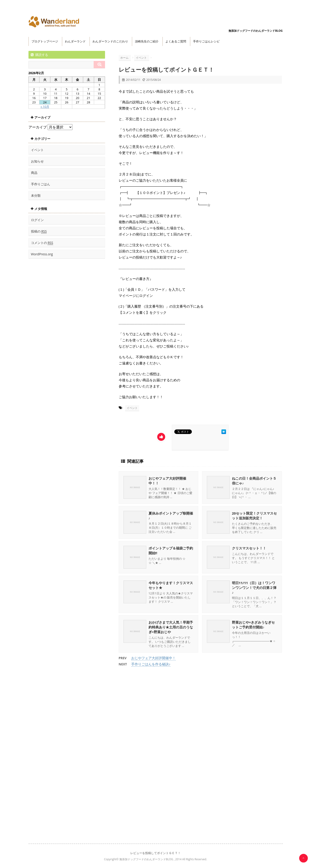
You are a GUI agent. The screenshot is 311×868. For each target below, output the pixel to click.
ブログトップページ (45, 41)
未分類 (36, 195)
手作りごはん (41, 184)
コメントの (42, 243)
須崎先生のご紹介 (147, 41)
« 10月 (45, 107)
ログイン (37, 220)
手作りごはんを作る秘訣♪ (151, 664)
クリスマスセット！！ (249, 548)
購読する (40, 55)
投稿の (39, 231)
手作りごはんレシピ (206, 41)
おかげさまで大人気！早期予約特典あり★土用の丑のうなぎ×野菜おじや (171, 627)
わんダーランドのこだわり (110, 41)
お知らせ (37, 161)
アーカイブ (38, 127)
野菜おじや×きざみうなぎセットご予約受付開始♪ (253, 625)
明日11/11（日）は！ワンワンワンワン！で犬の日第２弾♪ (254, 588)
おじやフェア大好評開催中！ (153, 658)
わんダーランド (75, 41)
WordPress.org (42, 254)
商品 (34, 173)
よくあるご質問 (176, 41)
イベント (132, 408)
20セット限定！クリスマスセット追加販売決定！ (254, 516)
